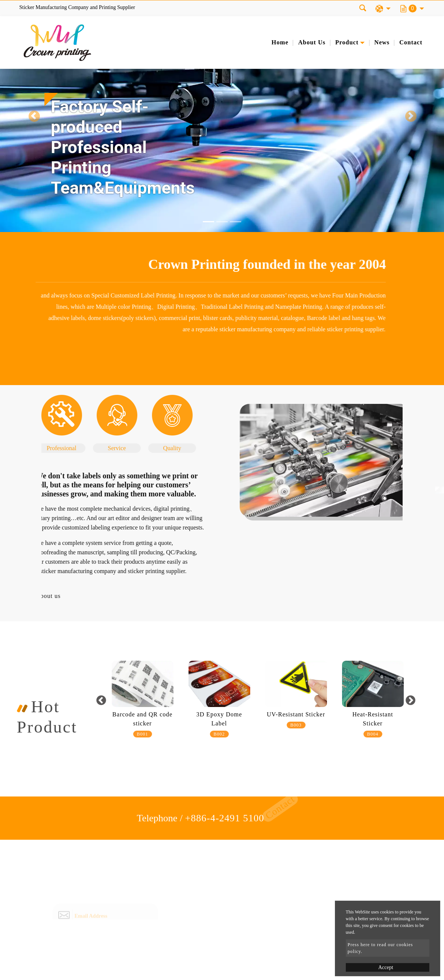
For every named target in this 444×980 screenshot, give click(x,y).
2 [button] (257, 755)
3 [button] (268, 755)
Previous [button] (101, 700)
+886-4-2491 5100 (225, 818)
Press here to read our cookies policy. (380, 948)
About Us (312, 42)
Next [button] (410, 700)
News (382, 42)
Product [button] (347, 42)
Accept (386, 967)
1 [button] (246, 755)
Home (280, 42)
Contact (411, 42)
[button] (33, 116)
